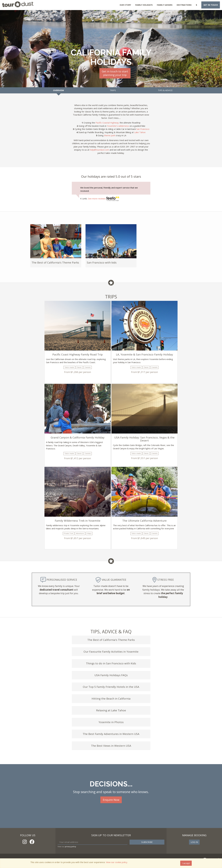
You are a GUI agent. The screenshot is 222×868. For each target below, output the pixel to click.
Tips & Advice (165, 90)
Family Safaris (165, 5)
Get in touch (211, 5)
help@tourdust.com (99, 150)
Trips (113, 90)
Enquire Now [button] (111, 800)
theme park (110, 135)
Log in (194, 842)
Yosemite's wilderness (118, 126)
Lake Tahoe (140, 132)
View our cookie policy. (117, 862)
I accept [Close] (186, 863)
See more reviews (103, 199)
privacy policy (70, 847)
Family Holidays (144, 5)
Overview (59, 90)
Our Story (125, 5)
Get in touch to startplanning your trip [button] (115, 73)
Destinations (184, 5)
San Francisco (143, 129)
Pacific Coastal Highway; (107, 123)
